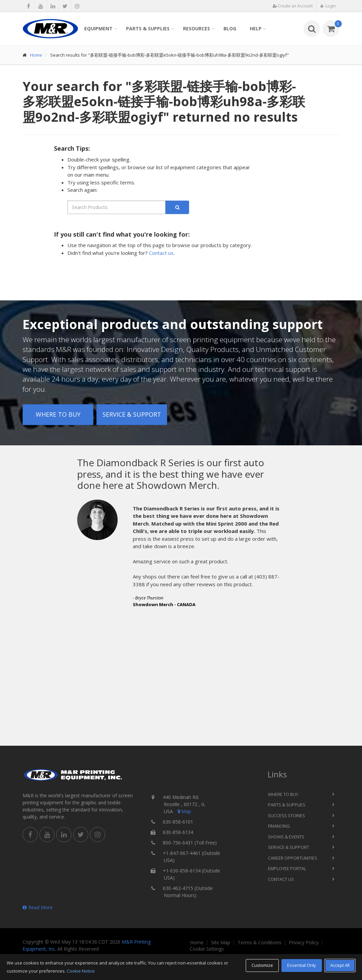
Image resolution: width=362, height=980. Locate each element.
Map (184, 811)
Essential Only (302, 965)
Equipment (98, 28)
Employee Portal (287, 868)
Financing (279, 826)
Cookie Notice (81, 971)
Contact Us (281, 879)
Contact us (161, 253)
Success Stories (286, 815)
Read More (38, 907)
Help (256, 28)
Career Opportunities (293, 858)
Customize (262, 965)
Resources (197, 28)
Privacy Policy (304, 943)
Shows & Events (286, 837)
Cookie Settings (207, 949)
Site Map (221, 943)
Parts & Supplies (148, 28)
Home (36, 55)
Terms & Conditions (260, 943)
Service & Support (132, 414)
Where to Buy (58, 414)
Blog (230, 28)
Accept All (340, 965)
